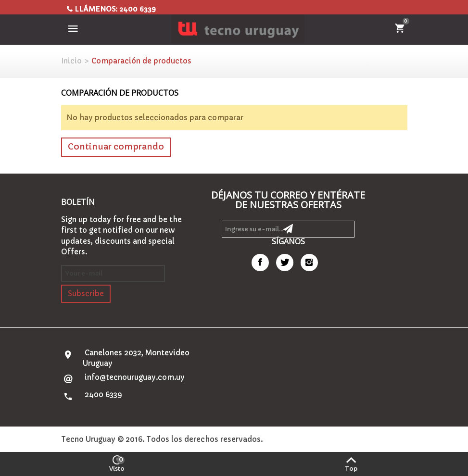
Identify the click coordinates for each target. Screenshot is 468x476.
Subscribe (86, 294)
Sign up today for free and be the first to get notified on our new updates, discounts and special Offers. (121, 236)
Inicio (71, 61)
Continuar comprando (116, 147)
